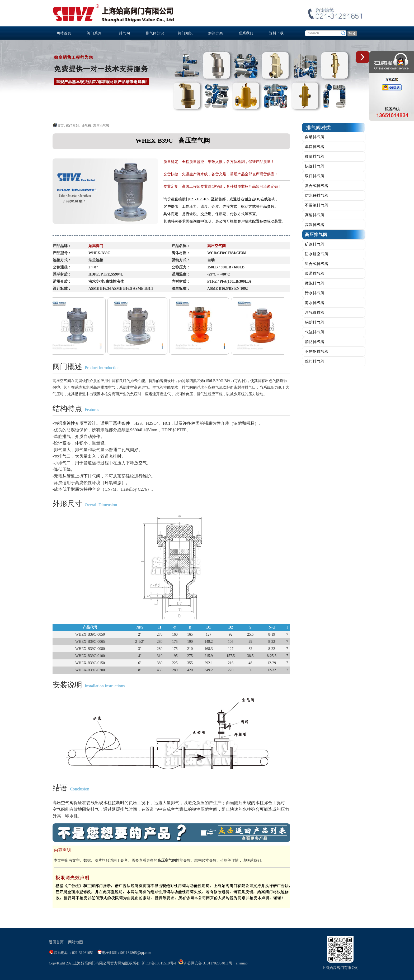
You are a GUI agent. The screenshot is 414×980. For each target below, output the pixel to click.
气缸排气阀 (315, 332)
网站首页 (64, 33)
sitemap (242, 963)
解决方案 (216, 33)
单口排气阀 (315, 147)
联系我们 (246, 33)
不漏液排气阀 (317, 205)
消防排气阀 (315, 342)
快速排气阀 (315, 166)
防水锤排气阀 (317, 195)
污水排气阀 (315, 293)
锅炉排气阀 (315, 322)
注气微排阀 (315, 313)
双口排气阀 (315, 176)
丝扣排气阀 (315, 361)
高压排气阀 (316, 235)
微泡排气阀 (315, 283)
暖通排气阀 (315, 274)
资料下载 (276, 33)
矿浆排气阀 (315, 244)
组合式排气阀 (317, 264)
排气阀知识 (155, 33)
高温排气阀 (315, 225)
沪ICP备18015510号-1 (159, 963)
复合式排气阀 (317, 186)
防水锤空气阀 (317, 254)
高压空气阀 (63, 803)
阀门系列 (94, 33)
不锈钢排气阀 (317, 352)
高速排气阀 (315, 215)
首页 (60, 126)
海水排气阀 (315, 303)
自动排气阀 (315, 137)
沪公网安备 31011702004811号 (205, 963)
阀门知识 (185, 33)
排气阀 (125, 33)
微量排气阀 (315, 156)
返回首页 (56, 942)
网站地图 (76, 942)
